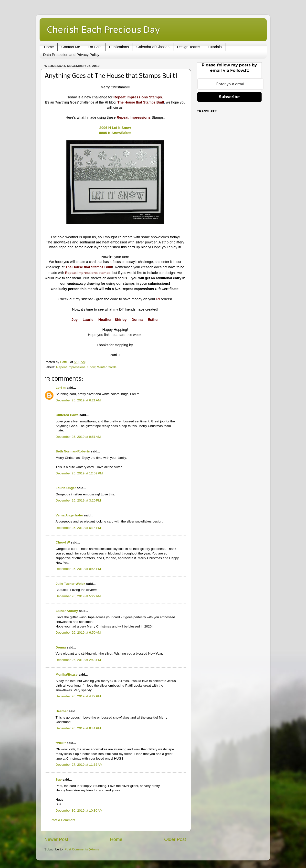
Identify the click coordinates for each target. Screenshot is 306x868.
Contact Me (71, 47)
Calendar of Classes (153, 47)
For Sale (95, 47)
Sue (59, 779)
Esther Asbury (67, 611)
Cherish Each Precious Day (103, 29)
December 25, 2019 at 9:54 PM (78, 569)
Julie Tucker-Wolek (71, 584)
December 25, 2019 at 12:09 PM (79, 473)
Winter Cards (107, 367)
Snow (91, 367)
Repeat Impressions (71, 367)
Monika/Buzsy (67, 675)
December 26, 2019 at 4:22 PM (78, 696)
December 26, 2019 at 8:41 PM (78, 728)
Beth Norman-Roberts (73, 451)
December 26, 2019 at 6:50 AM (78, 633)
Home (49, 47)
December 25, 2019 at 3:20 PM (78, 500)
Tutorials (215, 47)
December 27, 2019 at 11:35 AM (79, 765)
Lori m (61, 388)
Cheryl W (63, 542)
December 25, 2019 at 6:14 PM (78, 528)
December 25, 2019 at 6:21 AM (78, 400)
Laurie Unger (66, 488)
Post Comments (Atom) (82, 849)
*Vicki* (61, 743)
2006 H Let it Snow (115, 128)
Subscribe (229, 97)
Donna (61, 647)
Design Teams (189, 47)
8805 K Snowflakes (115, 133)
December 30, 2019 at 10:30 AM (79, 810)
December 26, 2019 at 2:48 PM (78, 660)
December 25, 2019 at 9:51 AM (78, 437)
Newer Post (56, 839)
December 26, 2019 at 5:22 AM (78, 596)
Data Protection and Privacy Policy (71, 55)
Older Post (175, 839)
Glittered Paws (67, 415)
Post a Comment (63, 820)
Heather (62, 711)
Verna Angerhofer (69, 515)
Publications (119, 47)
